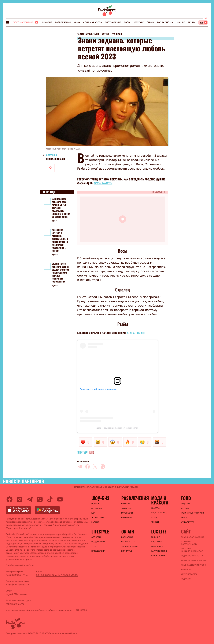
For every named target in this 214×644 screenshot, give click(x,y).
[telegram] (80, 467)
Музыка (95, 522)
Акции (191, 22)
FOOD (127, 22)
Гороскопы (127, 513)
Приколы (126, 504)
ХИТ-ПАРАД (126, 551)
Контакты (186, 570)
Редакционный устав (192, 556)
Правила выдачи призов (193, 565)
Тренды (155, 522)
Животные (126, 508)
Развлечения (63, 22)
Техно (94, 546)
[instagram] (20, 499)
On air (150, 22)
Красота (155, 508)
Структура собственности (189, 543)
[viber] (103, 467)
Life (91, 453)
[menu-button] (7, 22)
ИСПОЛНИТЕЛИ (128, 542)
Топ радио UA (165, 22)
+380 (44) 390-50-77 (17, 584)
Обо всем (96, 537)
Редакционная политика (194, 560)
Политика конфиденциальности (193, 550)
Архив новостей (189, 574)
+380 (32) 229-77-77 (17, 575)
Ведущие (156, 537)
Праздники (127, 518)
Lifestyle (138, 22)
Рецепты (185, 504)
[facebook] (88, 467)
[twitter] (95, 467)
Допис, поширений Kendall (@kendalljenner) (118, 428)
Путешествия (98, 551)
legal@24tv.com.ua (16, 594)
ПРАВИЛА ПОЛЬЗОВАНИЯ (193, 537)
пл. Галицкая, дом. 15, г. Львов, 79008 (57, 575)
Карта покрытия (159, 551)
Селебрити (97, 508)
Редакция (186, 579)
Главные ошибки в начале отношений (102, 333)
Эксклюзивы (98, 518)
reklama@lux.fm (15, 604)
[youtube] (60, 499)
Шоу (93, 513)
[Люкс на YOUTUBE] (26, 22)
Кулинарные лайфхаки (192, 513)
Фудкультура (188, 522)
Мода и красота (92, 22)
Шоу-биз (47, 22)
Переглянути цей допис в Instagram (98, 389)
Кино (77, 22)
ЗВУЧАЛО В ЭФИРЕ (130, 546)
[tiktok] (50, 499)
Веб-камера (157, 546)
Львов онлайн (158, 556)
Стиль (154, 517)
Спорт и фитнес (159, 513)
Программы (157, 542)
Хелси (184, 518)
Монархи (96, 504)
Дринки (185, 508)
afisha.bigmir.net (56, 159)
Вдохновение (113, 22)
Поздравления (99, 542)
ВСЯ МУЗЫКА (127, 537)
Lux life (180, 22)
